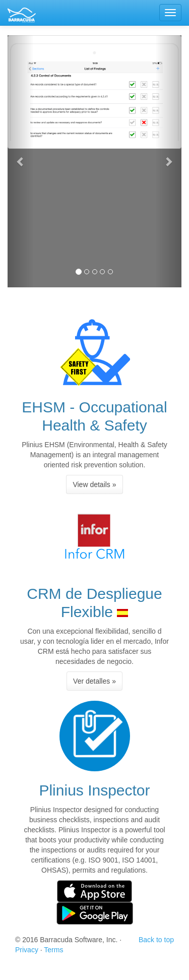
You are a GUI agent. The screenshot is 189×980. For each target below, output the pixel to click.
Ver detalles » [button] (94, 681)
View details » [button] (94, 484)
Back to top (156, 940)
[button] (21, 161)
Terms (53, 950)
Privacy (27, 950)
